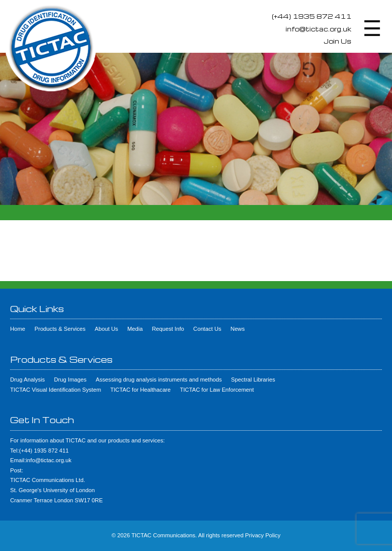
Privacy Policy (263, 535)
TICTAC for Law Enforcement (217, 390)
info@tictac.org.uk (318, 29)
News (238, 329)
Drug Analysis (27, 380)
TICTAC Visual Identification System (56, 390)
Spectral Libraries (253, 380)
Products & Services (60, 329)
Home (18, 329)
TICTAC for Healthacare (140, 390)
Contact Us (207, 329)
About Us (106, 329)
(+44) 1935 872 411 (312, 16)
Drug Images (70, 380)
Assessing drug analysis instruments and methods (159, 380)
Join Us (337, 41)
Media (135, 329)
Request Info (168, 329)
